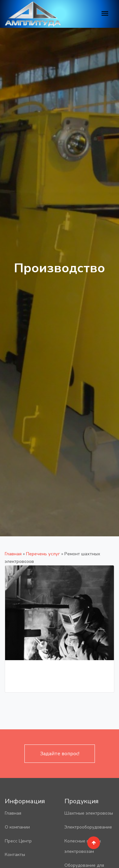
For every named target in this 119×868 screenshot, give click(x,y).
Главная (13, 554)
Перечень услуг (43, 554)
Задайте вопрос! (60, 754)
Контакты (15, 855)
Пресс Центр (18, 841)
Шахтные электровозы (89, 813)
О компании (17, 827)
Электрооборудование (88, 827)
